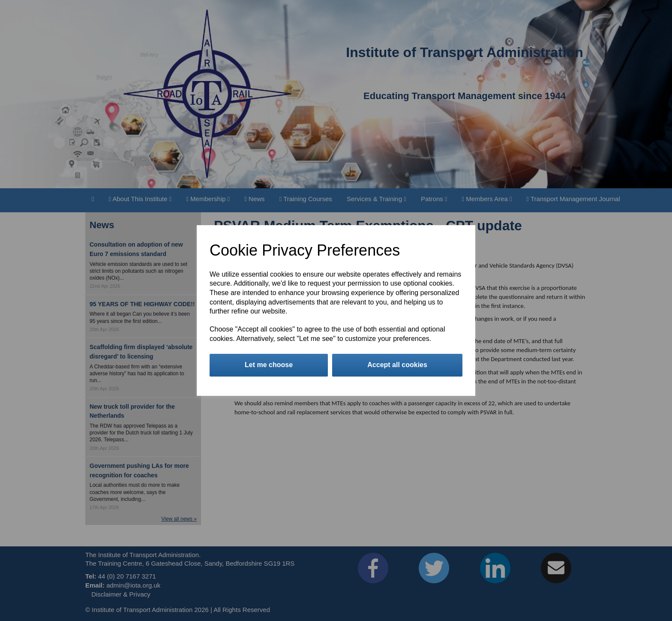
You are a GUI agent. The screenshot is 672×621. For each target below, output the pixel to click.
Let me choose (269, 365)
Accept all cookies (397, 365)
